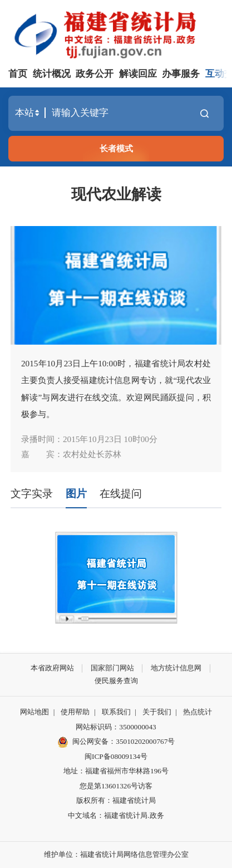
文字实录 (32, 494)
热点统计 (198, 712)
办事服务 (181, 74)
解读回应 (138, 74)
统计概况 (52, 74)
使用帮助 (75, 712)
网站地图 (34, 712)
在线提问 (121, 494)
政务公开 (95, 74)
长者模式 (116, 148)
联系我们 (116, 712)
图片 (76, 494)
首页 (18, 74)
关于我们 (157, 712)
